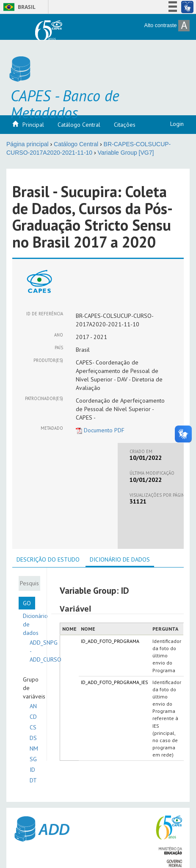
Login (177, 124)
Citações (125, 125)
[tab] (48, 559)
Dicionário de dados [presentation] (120, 559)
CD (33, 717)
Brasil (18, 7)
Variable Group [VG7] (126, 153)
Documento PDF (100, 430)
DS (33, 738)
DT (33, 780)
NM (34, 748)
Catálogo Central (79, 125)
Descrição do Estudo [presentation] (48, 559)
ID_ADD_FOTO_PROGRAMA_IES (115, 682)
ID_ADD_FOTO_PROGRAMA (110, 641)
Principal (33, 125)
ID (32, 770)
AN (33, 706)
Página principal (28, 144)
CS (33, 727)
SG (33, 759)
